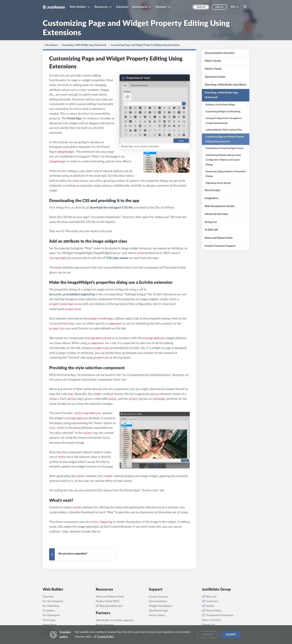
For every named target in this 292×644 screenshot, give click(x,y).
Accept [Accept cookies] (231, 635)
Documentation (158, 601)
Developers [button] (140, 7)
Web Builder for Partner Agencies (115, 620)
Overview (48, 597)
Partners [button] (161, 7)
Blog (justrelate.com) (111, 606)
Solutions (122, 7)
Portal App (74, 118)
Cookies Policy (106, 637)
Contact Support (158, 597)
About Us (211, 597)
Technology (49, 620)
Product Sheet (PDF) (108, 601)
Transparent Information (220, 615)
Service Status (157, 615)
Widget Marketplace (160, 606)
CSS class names (117, 258)
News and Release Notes (110, 597)
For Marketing (51, 606)
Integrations (50, 625)
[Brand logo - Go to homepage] (54, 7)
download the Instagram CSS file (111, 208)
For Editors (49, 611)
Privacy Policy (214, 611)
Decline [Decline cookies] (207, 635)
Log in (219, 7)
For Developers (51, 615)
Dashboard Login (158, 611)
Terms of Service (211, 620)
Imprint (210, 606)
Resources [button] (101, 7)
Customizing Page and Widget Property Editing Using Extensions (145, 45)
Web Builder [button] (78, 7)
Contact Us (208, 625)
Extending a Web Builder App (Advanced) (84, 45)
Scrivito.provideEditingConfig (72, 295)
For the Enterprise (53, 601)
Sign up (201, 7)
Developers (52, 45)
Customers (212, 601)
